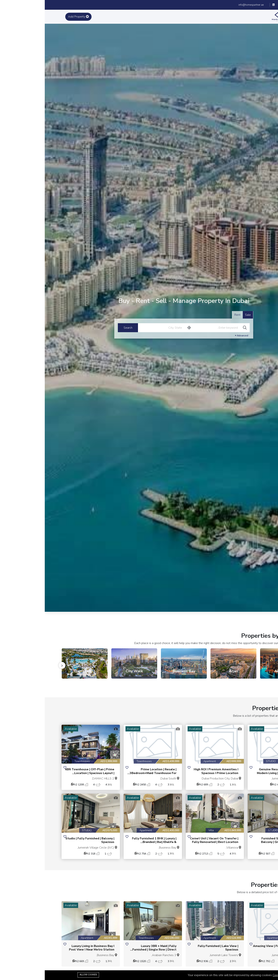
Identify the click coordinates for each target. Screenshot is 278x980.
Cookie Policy (237, 975)
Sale (203, 315)
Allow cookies (44, 975)
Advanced (197, 336)
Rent (193, 315)
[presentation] (17, 665)
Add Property (34, 17)
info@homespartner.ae (206, 5)
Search (83, 328)
